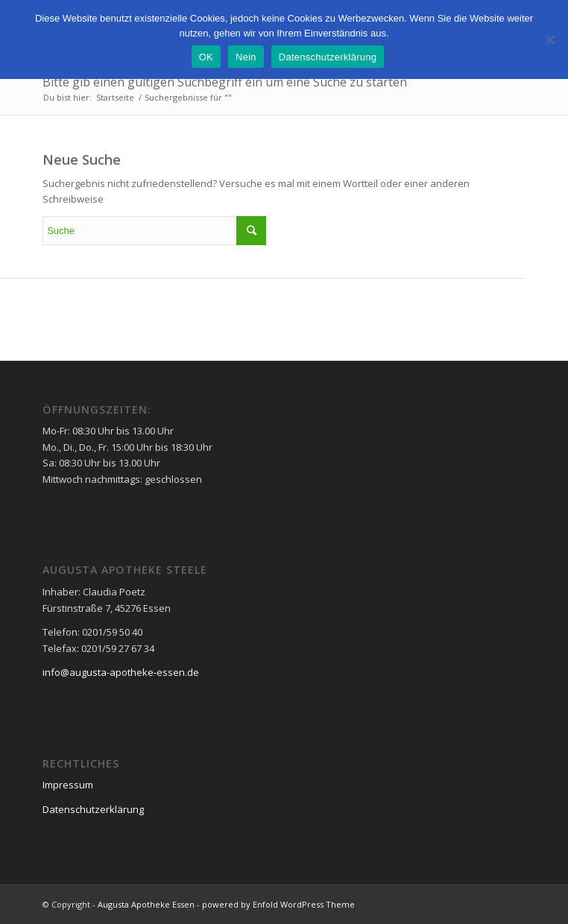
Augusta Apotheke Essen (146, 904)
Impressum (68, 785)
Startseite (115, 97)
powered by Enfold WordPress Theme (278, 904)
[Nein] (549, 39)
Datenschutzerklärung (93, 809)
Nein (246, 57)
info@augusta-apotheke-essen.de (121, 672)
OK (206, 57)
